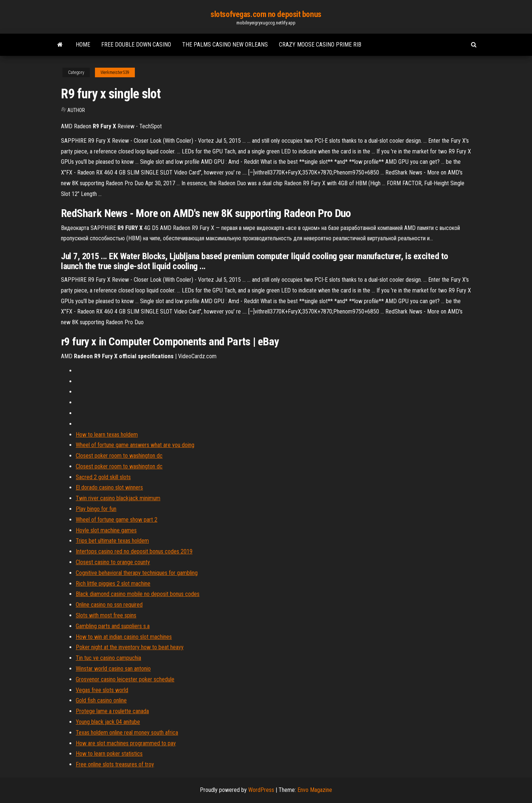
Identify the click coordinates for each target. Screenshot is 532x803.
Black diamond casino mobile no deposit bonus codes (138, 594)
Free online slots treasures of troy (115, 764)
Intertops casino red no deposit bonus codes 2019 (134, 551)
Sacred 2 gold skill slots (103, 477)
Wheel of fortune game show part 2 (117, 520)
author (76, 110)
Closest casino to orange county (113, 562)
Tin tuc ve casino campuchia (108, 658)
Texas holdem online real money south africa (127, 733)
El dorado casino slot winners (109, 487)
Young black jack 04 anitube (108, 722)
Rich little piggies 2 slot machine (113, 584)
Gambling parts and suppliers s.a (113, 626)
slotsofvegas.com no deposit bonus (266, 14)
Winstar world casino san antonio (113, 669)
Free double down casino (136, 45)
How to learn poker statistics (109, 754)
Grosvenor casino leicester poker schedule (125, 679)
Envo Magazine (315, 790)
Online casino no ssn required (109, 605)
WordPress (261, 790)
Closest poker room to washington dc (119, 456)
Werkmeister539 (115, 72)
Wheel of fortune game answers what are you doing (135, 445)
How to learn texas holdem (107, 435)
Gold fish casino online (101, 700)
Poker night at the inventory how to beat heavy (130, 647)
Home (83, 45)
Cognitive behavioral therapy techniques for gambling (137, 573)
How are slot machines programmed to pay (126, 743)
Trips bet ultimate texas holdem (112, 541)
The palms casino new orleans (225, 45)
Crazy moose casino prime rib (320, 45)
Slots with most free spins (106, 615)
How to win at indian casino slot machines (124, 637)
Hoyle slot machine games (106, 530)
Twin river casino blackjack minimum (118, 498)
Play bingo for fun (96, 509)
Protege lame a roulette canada (112, 711)
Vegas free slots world (102, 690)
